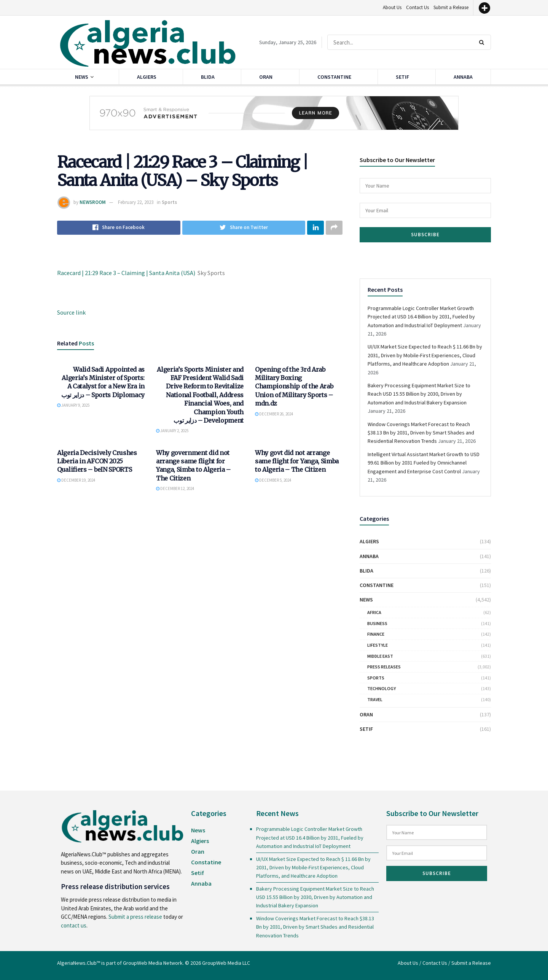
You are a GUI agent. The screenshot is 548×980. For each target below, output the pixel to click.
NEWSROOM (93, 202)
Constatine (206, 862)
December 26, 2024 (274, 414)
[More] (484, 8)
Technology (382, 688)
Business (377, 623)
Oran (266, 77)
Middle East (380, 656)
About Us (392, 7)
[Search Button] (483, 42)
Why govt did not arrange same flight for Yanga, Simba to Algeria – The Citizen (297, 462)
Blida (208, 77)
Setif (402, 77)
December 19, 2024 (76, 481)
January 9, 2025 (73, 406)
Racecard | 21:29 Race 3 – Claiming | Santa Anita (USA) (126, 273)
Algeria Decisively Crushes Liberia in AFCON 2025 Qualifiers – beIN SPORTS (97, 462)
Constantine (334, 77)
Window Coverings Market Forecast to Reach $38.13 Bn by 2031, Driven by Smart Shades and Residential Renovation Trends (421, 433)
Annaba (463, 77)
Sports (169, 202)
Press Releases (384, 667)
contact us (74, 925)
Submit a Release (451, 7)
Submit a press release (135, 917)
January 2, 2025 (172, 431)
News (82, 77)
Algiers (147, 77)
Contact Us (417, 7)
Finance (376, 634)
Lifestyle (378, 645)
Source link (71, 313)
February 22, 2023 (136, 202)
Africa (374, 612)
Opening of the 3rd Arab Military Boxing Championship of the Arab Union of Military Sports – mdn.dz (294, 387)
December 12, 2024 (175, 489)
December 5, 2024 (273, 481)
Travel (375, 699)
